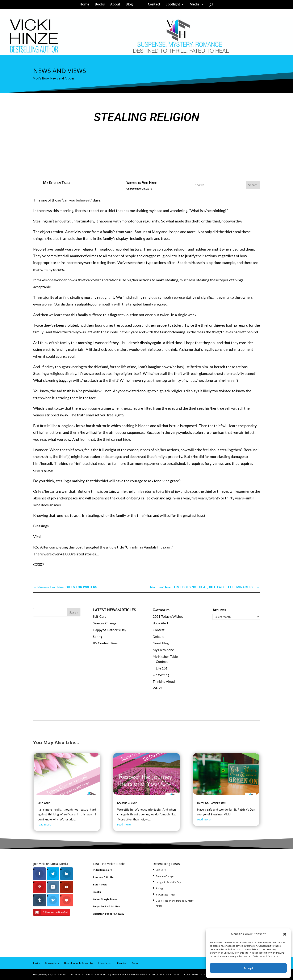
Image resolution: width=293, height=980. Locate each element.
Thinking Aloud (164, 681)
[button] (285, 934)
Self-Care (100, 616)
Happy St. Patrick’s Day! (110, 630)
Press (135, 963)
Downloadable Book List (79, 963)
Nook (104, 884)
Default (158, 636)
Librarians (104, 963)
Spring (97, 636)
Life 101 (162, 668)
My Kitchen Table (57, 183)
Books (101, 5)
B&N (95, 884)
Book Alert (160, 623)
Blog (131, 5)
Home (86, 5)
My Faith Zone (163, 650)
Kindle (109, 877)
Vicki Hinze (149, 183)
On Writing (161, 675)
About (117, 5)
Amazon (98, 877)
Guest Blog (161, 643)
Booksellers (52, 963)
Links (36, 963)
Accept (248, 968)
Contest (159, 630)
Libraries (121, 963)
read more (44, 824)
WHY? (157, 688)
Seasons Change (105, 623)
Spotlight (171, 5)
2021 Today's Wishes (168, 616)
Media (193, 5)
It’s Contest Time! (106, 643)
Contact (153, 5)
